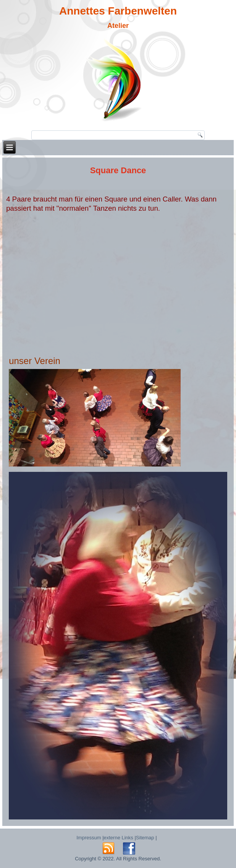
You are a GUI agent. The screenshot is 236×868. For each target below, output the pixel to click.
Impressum (89, 838)
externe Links (119, 838)
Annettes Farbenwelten (118, 11)
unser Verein (35, 361)
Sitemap (145, 838)
